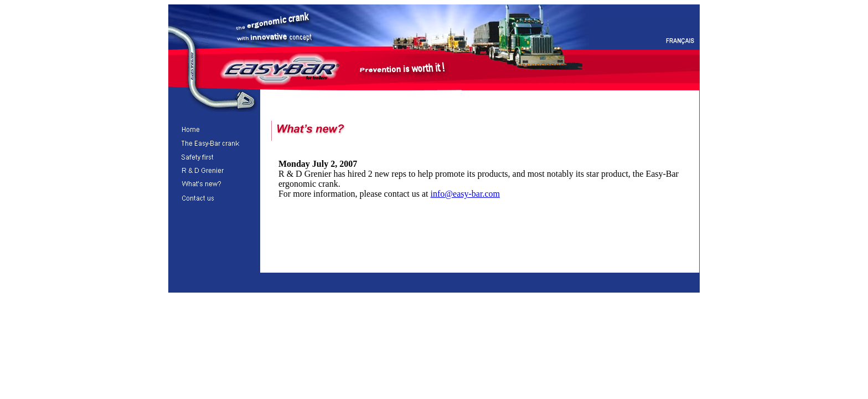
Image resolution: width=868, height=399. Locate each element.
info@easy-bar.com (465, 194)
